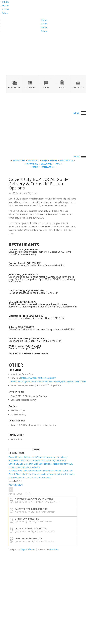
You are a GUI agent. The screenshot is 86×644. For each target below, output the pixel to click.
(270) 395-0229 (28, 302)
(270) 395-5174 (36, 316)
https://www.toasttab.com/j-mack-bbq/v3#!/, (42, 278)
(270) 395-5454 (33, 346)
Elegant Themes (28, 549)
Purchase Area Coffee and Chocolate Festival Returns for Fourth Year (41, 471)
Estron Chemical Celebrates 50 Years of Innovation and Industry (38, 457)
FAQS (44, 160)
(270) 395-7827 (26, 327)
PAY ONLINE (19, 160)
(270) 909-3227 (30, 275)
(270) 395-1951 (32, 249)
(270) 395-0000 (36, 291)
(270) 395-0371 (34, 263)
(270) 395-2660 (37, 339)
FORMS (54, 160)
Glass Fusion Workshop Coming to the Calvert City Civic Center (37, 460)
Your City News (30, 193)
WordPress (54, 549)
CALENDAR (33, 160)
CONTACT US (67, 160)
